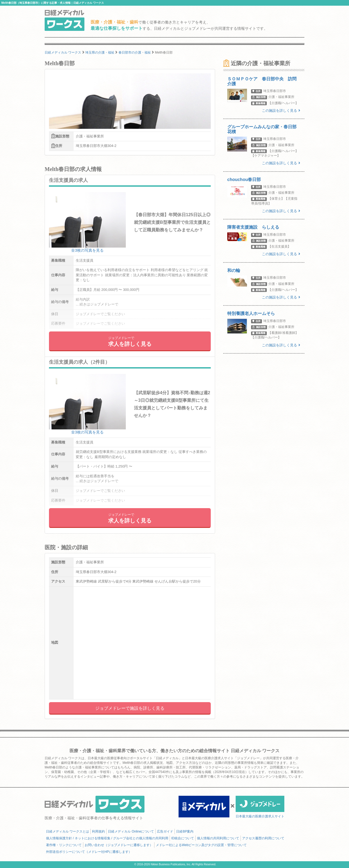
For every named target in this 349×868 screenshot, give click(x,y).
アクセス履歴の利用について (263, 838)
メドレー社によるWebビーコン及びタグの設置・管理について (201, 845)
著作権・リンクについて (64, 845)
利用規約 (98, 831)
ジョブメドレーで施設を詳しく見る (130, 708)
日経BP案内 (185, 831)
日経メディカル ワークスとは (68, 831)
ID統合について (183, 838)
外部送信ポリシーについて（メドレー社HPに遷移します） (89, 852)
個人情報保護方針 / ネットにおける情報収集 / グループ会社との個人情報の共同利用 (107, 838)
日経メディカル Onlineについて (131, 831)
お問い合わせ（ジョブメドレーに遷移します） (119, 845)
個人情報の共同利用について (218, 838)
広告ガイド (165, 831)
